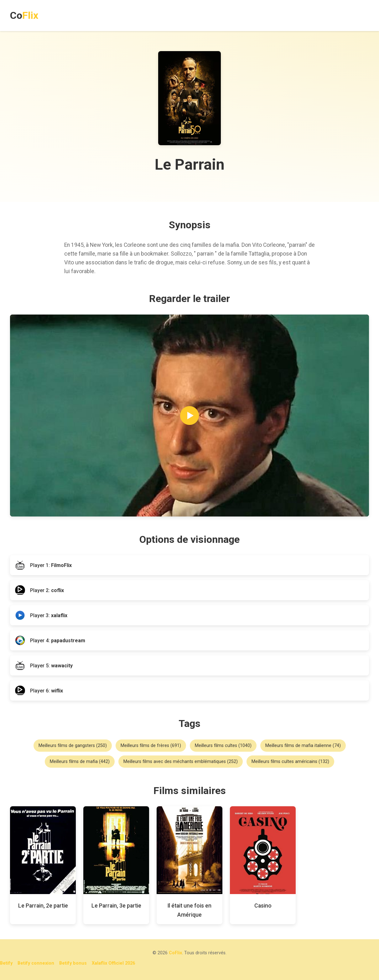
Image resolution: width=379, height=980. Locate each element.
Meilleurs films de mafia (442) (80, 762)
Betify (6, 963)
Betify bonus (73, 963)
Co (24, 15)
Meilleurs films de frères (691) (151, 746)
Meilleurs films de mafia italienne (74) (303, 746)
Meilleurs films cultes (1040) (223, 746)
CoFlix (175, 953)
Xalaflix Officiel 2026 (113, 963)
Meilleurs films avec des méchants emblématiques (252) (181, 762)
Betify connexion (36, 963)
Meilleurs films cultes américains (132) (290, 762)
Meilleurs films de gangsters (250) (73, 746)
